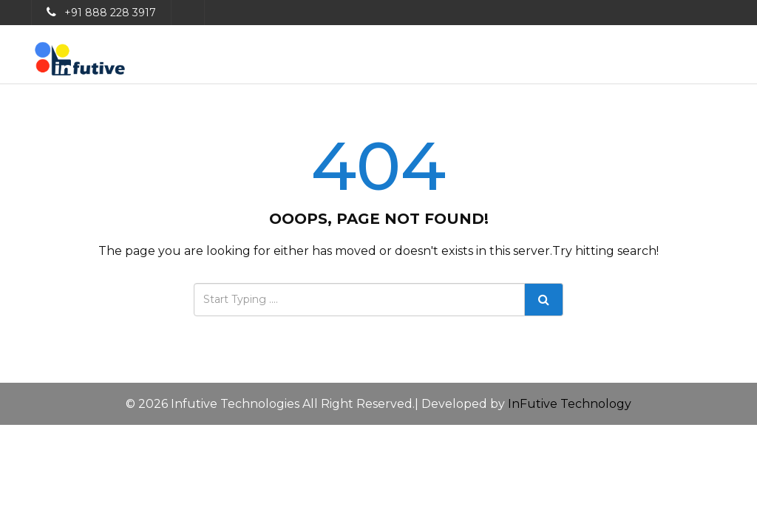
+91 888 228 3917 (110, 13)
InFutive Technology (570, 404)
